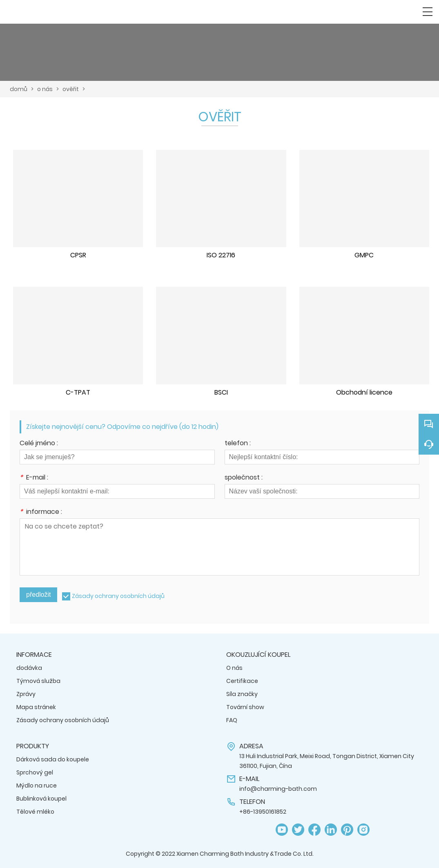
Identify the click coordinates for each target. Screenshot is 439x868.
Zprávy (26, 694)
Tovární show (245, 707)
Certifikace (242, 681)
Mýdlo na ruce (37, 785)
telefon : (238, 444)
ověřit (71, 89)
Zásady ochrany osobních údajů (118, 596)
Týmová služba (38, 681)
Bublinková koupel (41, 799)
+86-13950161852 (263, 812)
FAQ (232, 720)
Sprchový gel (35, 772)
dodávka (29, 668)
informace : (41, 512)
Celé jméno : (39, 444)
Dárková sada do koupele (53, 759)
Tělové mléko (35, 812)
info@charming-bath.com (278, 789)
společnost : (244, 478)
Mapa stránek (36, 707)
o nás (45, 89)
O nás (234, 668)
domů (19, 89)
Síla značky (242, 694)
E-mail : (34, 478)
